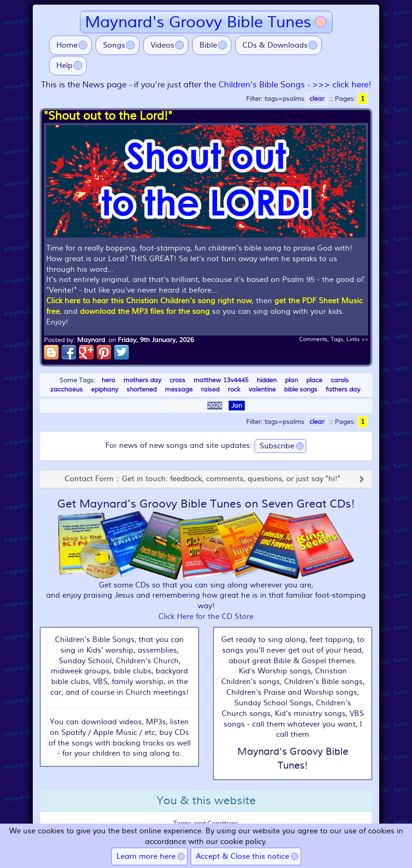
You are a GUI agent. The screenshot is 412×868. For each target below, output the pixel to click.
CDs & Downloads (275, 45)
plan (291, 380)
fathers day (343, 389)
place (314, 380)
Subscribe (277, 446)
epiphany (105, 389)
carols (340, 380)
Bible (208, 45)
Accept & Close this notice (242, 856)
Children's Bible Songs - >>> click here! (295, 85)
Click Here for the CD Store (206, 617)
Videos (162, 45)
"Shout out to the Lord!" (108, 116)
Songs (114, 45)
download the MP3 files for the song (145, 312)
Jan (237, 406)
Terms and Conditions (206, 823)
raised (210, 389)
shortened (142, 389)
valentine (262, 389)
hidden (267, 380)
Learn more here (146, 856)
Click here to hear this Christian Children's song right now (149, 301)
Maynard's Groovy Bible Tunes (198, 22)
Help (64, 66)
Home (67, 45)
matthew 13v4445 (221, 380)
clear (317, 99)
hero (108, 380)
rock (234, 389)
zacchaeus (67, 389)
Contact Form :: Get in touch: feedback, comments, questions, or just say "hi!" (203, 479)
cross (177, 380)
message (179, 389)
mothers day (142, 380)
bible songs (301, 389)
